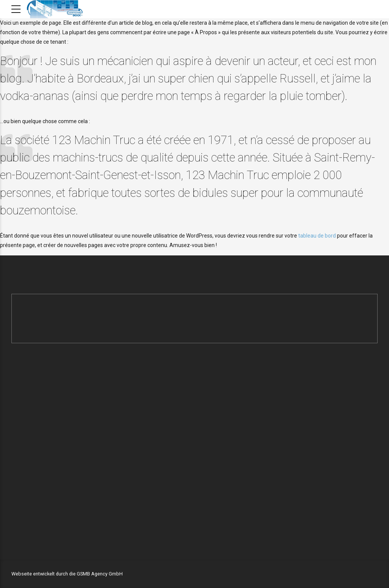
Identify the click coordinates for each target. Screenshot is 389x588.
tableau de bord (317, 236)
